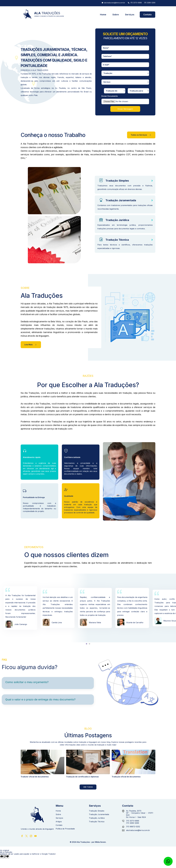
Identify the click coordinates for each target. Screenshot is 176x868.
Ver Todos (88, 787)
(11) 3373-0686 (136, 3)
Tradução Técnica (117, 240)
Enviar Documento (110, 96)
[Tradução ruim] (6, 857)
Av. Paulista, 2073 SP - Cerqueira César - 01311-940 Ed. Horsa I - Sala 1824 (140, 814)
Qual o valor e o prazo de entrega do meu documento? (40, 699)
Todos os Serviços (141, 135)
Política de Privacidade (65, 829)
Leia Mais (31, 345)
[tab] (87, 644)
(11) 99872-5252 (133, 827)
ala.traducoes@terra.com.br (115, 3)
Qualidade (69, 496)
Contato (147, 15)
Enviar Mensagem (125, 109)
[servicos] (125, 82)
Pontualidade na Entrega (34, 497)
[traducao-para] (138, 91)
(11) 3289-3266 (150, 3)
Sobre (116, 15)
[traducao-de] (115, 91)
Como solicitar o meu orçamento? (27, 682)
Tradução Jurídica (117, 220)
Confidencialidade (72, 457)
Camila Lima (57, 623)
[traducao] (125, 73)
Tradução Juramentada (121, 200)
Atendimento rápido (32, 457)
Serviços (130, 15)
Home (103, 15)
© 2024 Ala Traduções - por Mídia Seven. (88, 842)
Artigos (59, 822)
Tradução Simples (117, 181)
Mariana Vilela (95, 623)
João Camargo (21, 624)
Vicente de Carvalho (135, 623)
